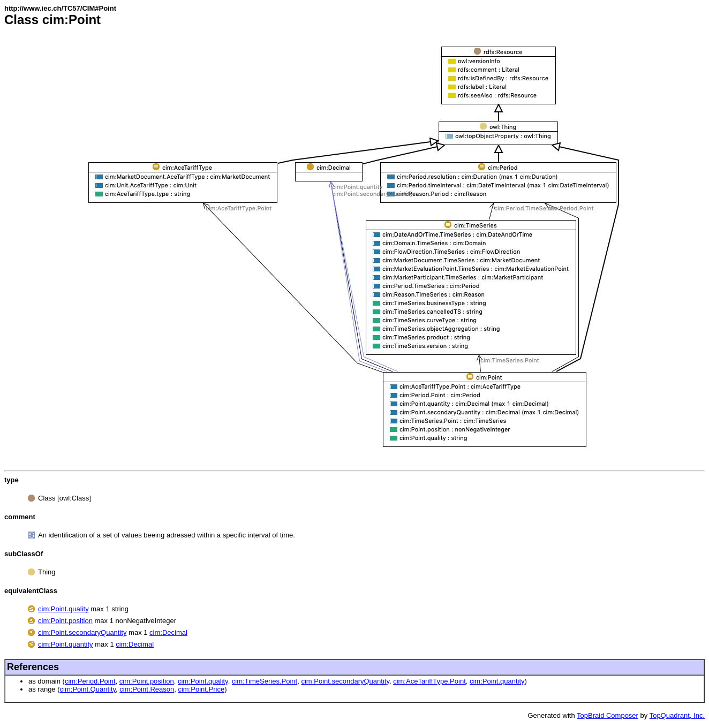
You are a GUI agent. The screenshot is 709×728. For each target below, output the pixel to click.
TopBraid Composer (608, 715)
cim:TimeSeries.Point (265, 681)
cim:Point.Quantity (88, 689)
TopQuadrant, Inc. (677, 715)
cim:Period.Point (90, 681)
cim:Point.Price (201, 689)
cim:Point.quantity (66, 644)
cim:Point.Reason (147, 689)
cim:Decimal (168, 632)
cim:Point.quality (63, 609)
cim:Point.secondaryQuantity (82, 632)
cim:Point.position (65, 621)
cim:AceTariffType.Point (429, 681)
